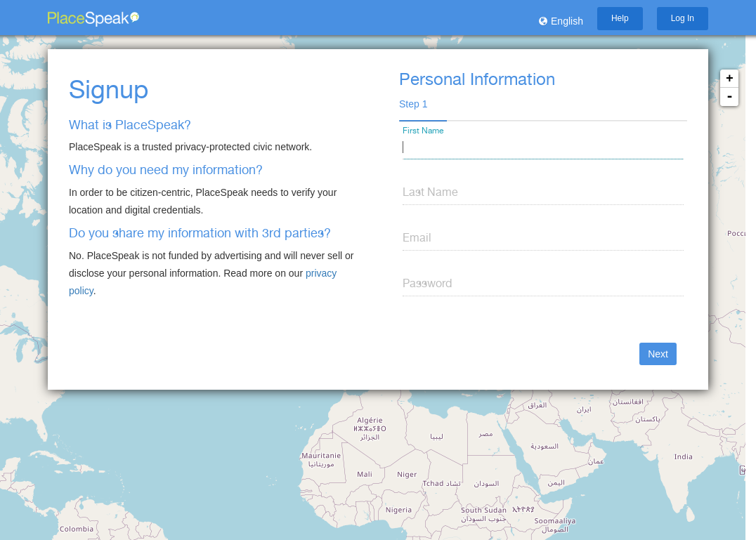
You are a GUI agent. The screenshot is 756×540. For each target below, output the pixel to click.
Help (620, 18)
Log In (683, 18)
